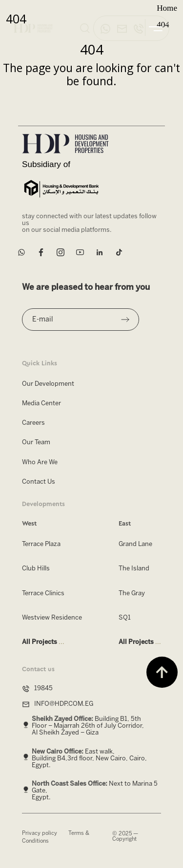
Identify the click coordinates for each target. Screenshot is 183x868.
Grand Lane (135, 544)
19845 (43, 689)
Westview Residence (52, 618)
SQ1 (125, 618)
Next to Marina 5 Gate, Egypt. (95, 791)
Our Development (48, 384)
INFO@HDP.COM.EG (64, 704)
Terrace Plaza (41, 544)
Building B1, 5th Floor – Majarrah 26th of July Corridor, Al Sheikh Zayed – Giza (88, 726)
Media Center (41, 404)
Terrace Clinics (43, 593)
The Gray (132, 593)
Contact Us (39, 482)
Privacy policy (40, 833)
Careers (33, 423)
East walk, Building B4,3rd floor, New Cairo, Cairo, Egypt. (89, 758)
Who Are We (40, 462)
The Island (134, 569)
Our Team (36, 443)
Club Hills (36, 569)
